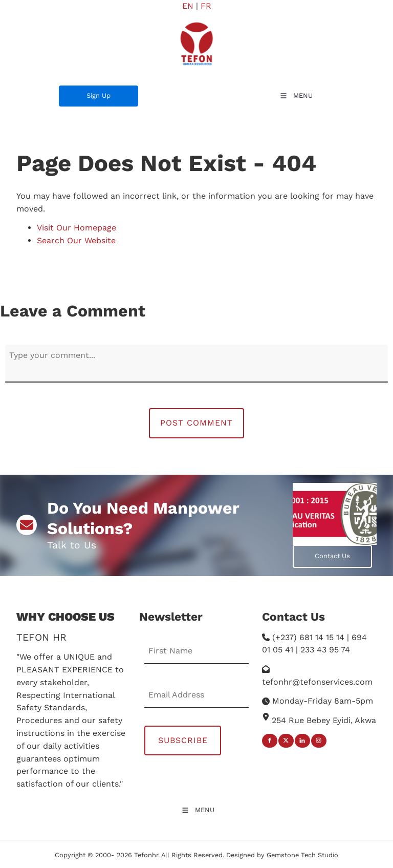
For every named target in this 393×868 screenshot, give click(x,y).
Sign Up (71, 91)
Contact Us (310, 551)
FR (206, 6)
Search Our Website (76, 240)
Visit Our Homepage (77, 228)
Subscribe (183, 740)
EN (188, 6)
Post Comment (196, 423)
